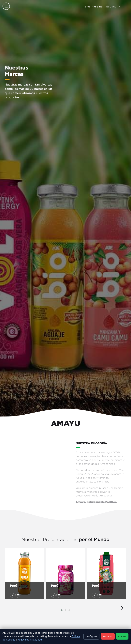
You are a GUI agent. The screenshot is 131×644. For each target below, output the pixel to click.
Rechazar (108, 636)
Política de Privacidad (30, 640)
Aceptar (122, 636)
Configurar (91, 636)
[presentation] (122, 607)
